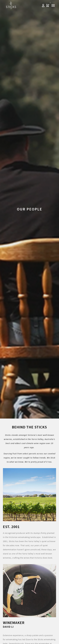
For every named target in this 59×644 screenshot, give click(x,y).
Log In (43, 6)
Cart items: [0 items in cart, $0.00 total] (48, 6)
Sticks (11, 5)
